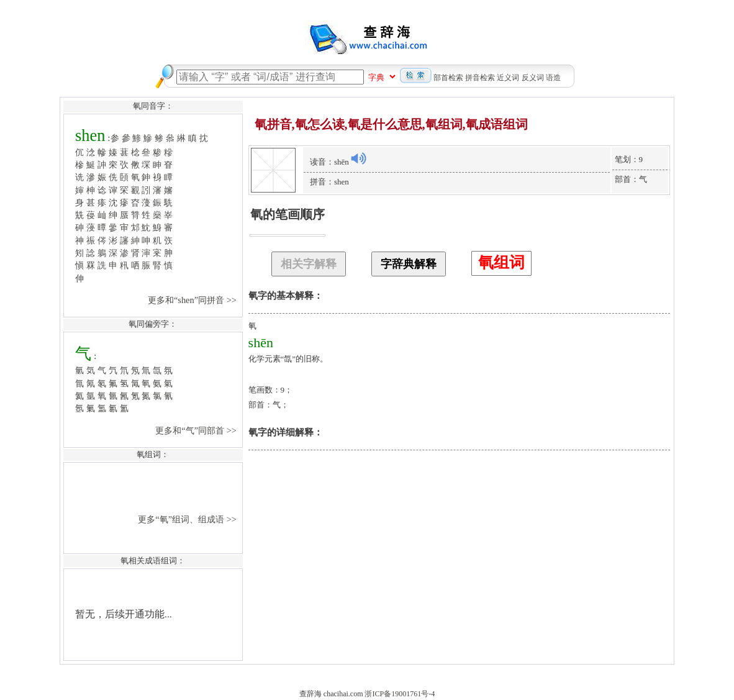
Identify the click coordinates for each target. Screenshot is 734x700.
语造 (553, 78)
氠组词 (501, 262)
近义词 (508, 78)
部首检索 (448, 78)
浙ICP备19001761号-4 (400, 694)
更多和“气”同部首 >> (197, 430)
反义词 (533, 78)
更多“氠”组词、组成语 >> (188, 519)
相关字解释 (309, 264)
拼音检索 (480, 78)
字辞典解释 (409, 264)
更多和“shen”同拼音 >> (193, 300)
